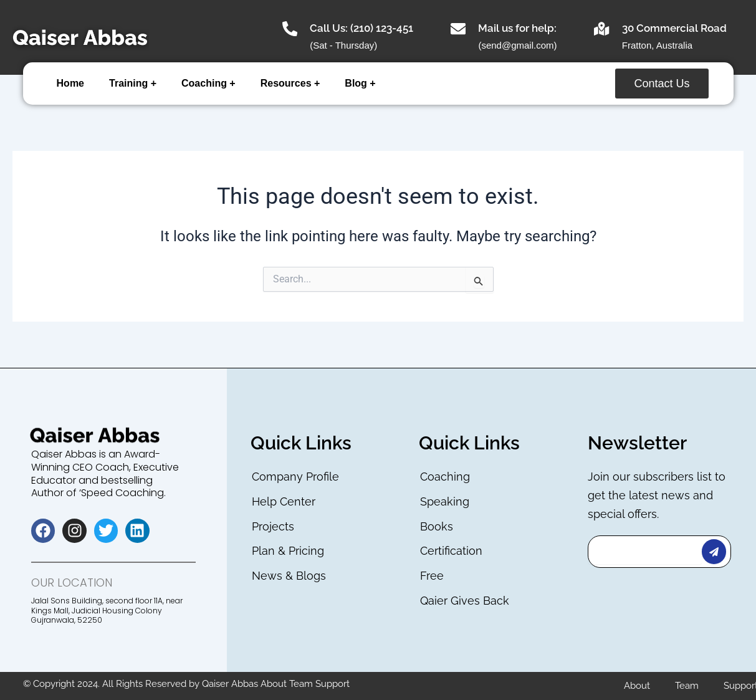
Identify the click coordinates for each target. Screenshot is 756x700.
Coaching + (208, 83)
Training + (133, 83)
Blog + (360, 83)
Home (70, 83)
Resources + (290, 83)
